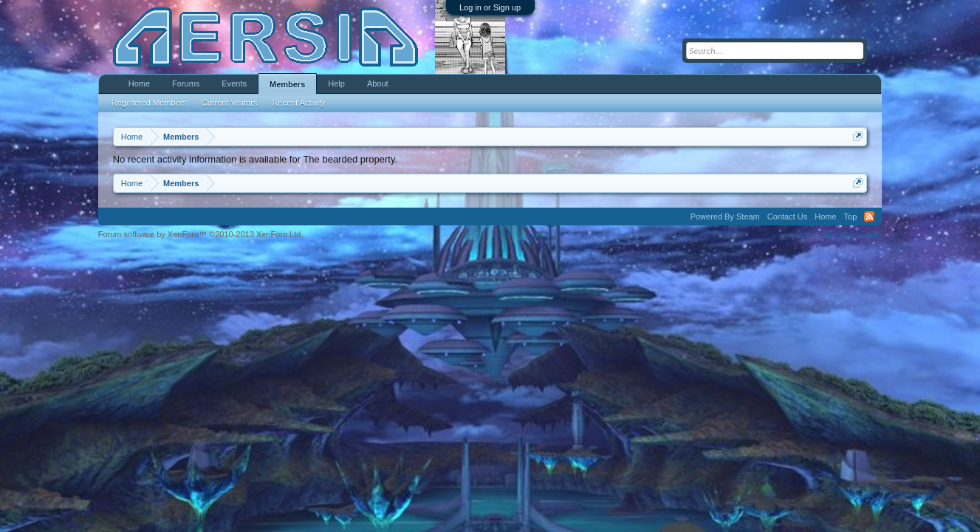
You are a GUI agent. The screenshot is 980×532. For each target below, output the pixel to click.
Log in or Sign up (490, 7)
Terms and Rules (852, 234)
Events (234, 83)
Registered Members (149, 103)
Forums (186, 83)
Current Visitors (230, 103)
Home (139, 83)
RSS (869, 216)
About (378, 83)
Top (851, 216)
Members (287, 84)
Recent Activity (298, 103)
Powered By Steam (725, 216)
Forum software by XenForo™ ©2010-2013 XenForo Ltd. (201, 234)
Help (336, 83)
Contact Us (787, 216)
